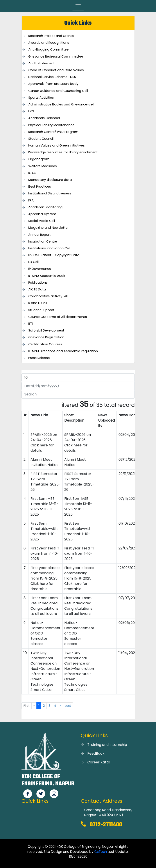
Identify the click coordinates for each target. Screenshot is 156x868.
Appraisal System (42, 214)
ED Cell (33, 262)
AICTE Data (37, 289)
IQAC (32, 173)
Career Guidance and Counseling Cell (58, 91)
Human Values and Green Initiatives (56, 146)
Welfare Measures (43, 166)
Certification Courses (45, 344)
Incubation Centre (43, 242)
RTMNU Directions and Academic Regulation (63, 351)
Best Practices (40, 187)
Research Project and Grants (51, 36)
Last (68, 706)
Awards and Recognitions (49, 43)
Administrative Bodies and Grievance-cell (61, 104)
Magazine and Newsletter (48, 228)
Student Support (41, 310)
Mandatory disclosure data (50, 180)
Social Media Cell (42, 221)
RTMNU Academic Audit (47, 276)
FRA (31, 200)
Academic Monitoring (45, 207)
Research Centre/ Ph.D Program (53, 132)
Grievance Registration (46, 337)
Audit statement (41, 63)
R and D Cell (38, 303)
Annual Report (39, 235)
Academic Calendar (44, 118)
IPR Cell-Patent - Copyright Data (54, 255)
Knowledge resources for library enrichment (63, 152)
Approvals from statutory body (53, 84)
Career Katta (99, 762)
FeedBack (96, 753)
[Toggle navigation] (78, 6)
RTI (30, 324)
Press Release (39, 358)
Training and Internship (107, 745)
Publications (38, 283)
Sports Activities (41, 98)
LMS (31, 111)
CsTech (101, 852)
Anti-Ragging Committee (48, 50)
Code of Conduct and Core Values (56, 70)
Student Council (41, 139)
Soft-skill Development (46, 331)
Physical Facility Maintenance (51, 125)
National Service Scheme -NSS (52, 77)
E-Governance (40, 269)
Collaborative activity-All (48, 296)
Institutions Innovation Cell (49, 248)
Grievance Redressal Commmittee (56, 57)
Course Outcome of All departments (58, 317)
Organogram (39, 159)
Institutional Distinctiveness (50, 193)
